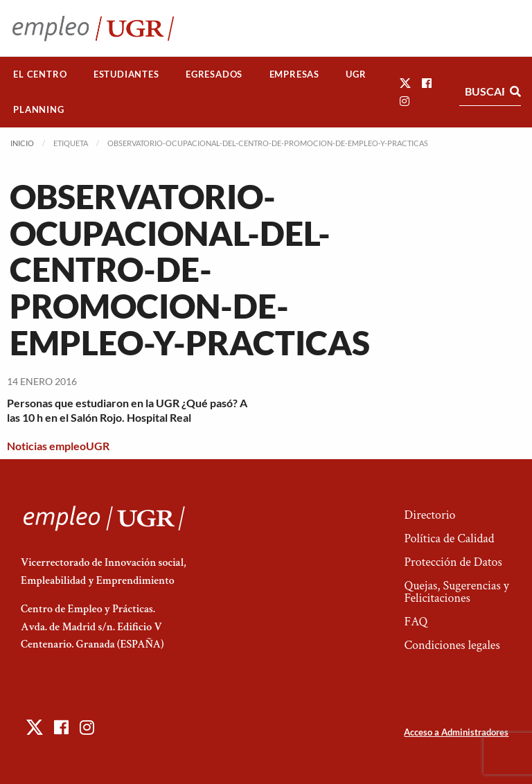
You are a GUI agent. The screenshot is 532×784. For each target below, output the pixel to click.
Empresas (294, 74)
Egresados (214, 74)
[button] (405, 83)
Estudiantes (126, 74)
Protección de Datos (453, 562)
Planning (38, 109)
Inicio (22, 143)
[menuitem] (40, 74)
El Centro (40, 74)
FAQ (416, 622)
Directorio (429, 515)
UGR (356, 74)
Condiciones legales (452, 645)
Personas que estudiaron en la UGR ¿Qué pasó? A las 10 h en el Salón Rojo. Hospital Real (127, 410)
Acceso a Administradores (456, 732)
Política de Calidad (449, 538)
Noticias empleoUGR (58, 446)
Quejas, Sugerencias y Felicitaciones (456, 592)
